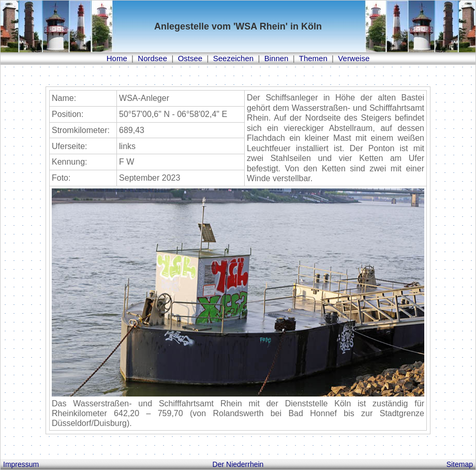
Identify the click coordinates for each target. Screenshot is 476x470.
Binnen (277, 58)
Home (117, 58)
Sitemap (460, 464)
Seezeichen (233, 58)
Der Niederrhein (238, 464)
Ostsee (190, 58)
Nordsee (152, 58)
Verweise (354, 58)
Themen (313, 58)
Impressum (21, 464)
